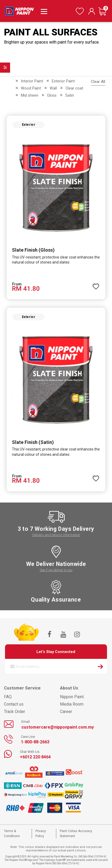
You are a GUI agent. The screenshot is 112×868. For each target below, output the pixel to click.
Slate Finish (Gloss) (33, 250)
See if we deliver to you (56, 570)
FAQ (8, 697)
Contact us (14, 704)
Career (66, 712)
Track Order (15, 712)
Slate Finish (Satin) (33, 442)
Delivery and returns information (56, 535)
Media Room (72, 704)
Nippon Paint (72, 697)
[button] (96, 284)
